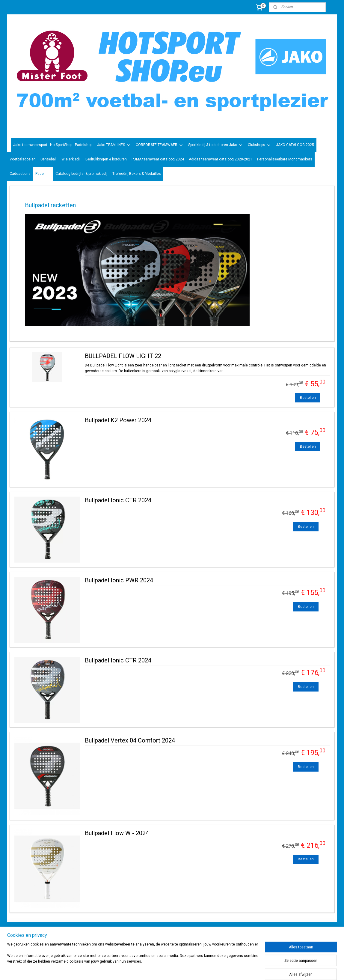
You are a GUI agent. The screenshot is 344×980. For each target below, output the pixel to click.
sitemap (187, 969)
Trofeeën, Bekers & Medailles (137, 174)
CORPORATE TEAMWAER (160, 145)
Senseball (49, 159)
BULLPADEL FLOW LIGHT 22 (123, 356)
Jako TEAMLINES (114, 145)
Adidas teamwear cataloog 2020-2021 (221, 159)
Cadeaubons (20, 174)
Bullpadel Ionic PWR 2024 (119, 580)
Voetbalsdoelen (23, 159)
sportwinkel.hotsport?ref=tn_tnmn (166, 937)
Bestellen (308, 398)
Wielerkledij (71, 159)
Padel (43, 174)
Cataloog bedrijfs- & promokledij (82, 174)
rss (199, 969)
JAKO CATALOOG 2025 (295, 145)
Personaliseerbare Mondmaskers (285, 159)
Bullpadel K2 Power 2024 (118, 420)
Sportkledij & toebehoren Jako (216, 145)
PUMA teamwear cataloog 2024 (158, 159)
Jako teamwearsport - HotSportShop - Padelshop (53, 145)
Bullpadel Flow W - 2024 (117, 833)
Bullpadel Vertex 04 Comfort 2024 (130, 740)
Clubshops (259, 145)
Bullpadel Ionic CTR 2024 (118, 500)
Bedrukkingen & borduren (106, 159)
